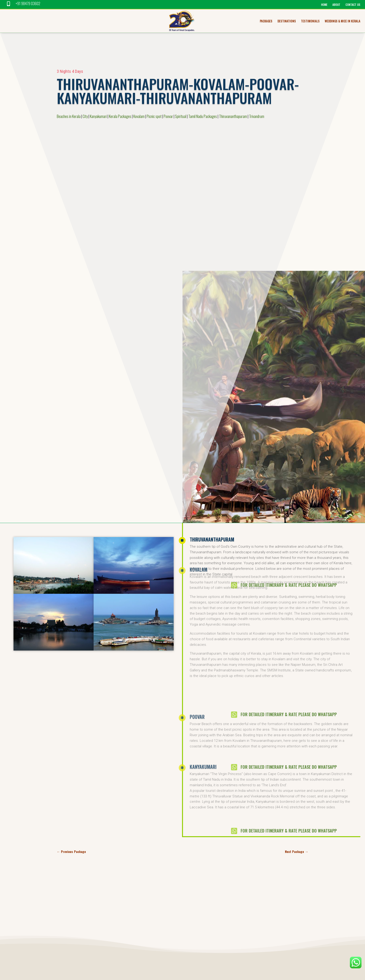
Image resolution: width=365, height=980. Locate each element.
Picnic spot (154, 116)
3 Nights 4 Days (70, 71)
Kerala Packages (120, 116)
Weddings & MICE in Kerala (343, 21)
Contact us (353, 5)
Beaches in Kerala (69, 116)
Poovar (168, 116)
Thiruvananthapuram (233, 116)
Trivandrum (257, 116)
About (336, 5)
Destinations (287, 21)
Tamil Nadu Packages (203, 116)
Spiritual (181, 116)
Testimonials (310, 21)
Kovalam (139, 116)
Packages (266, 21)
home (324, 5)
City (85, 116)
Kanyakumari (98, 116)
